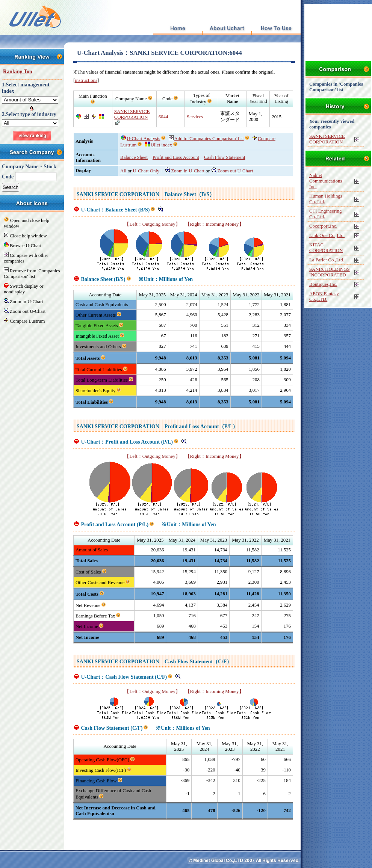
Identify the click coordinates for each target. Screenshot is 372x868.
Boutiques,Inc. (323, 284)
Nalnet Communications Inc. (326, 181)
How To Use (276, 29)
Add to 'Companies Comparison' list (206, 139)
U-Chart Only (146, 171)
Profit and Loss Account (176, 157)
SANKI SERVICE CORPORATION (132, 114)
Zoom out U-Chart (232, 171)
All (123, 171)
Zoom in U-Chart (185, 171)
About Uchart (227, 29)
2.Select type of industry (29, 114)
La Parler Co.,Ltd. (327, 260)
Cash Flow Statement (225, 157)
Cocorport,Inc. (323, 226)
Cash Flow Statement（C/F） (198, 661)
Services (195, 117)
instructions (86, 80)
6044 (163, 117)
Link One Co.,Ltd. (327, 235)
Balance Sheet (134, 157)
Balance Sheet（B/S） (190, 194)
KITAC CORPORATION (326, 248)
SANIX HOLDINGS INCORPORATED (330, 272)
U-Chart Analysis (141, 139)
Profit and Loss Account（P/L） (201, 426)
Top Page (178, 29)
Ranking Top (18, 71)
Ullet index (159, 145)
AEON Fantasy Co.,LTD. (324, 297)
